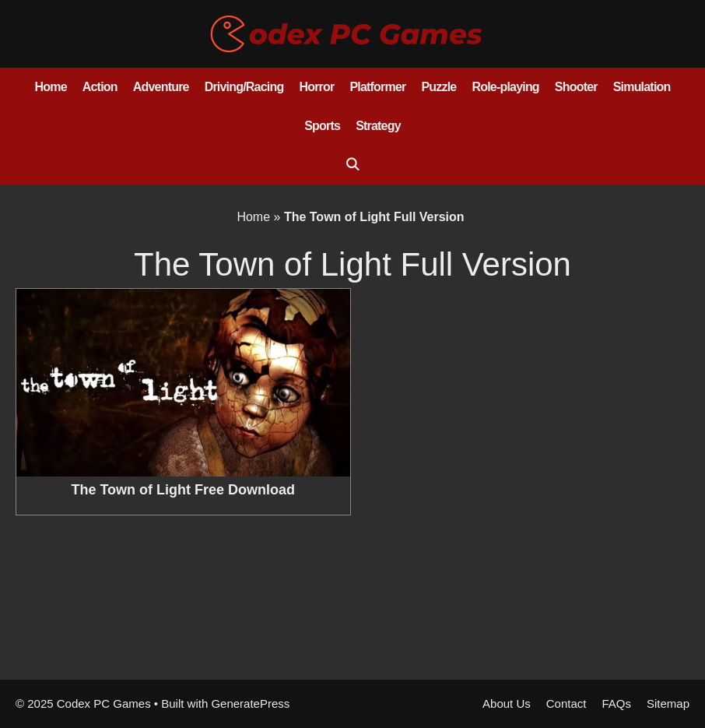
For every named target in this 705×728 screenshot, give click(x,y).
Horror (316, 87)
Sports (322, 126)
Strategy (378, 126)
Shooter (576, 87)
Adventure (161, 87)
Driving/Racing (244, 87)
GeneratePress (250, 703)
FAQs (616, 703)
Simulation (642, 87)
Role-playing (505, 87)
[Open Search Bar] (353, 165)
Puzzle (438, 87)
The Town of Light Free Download (183, 490)
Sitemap (668, 703)
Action (100, 87)
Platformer (377, 87)
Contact (566, 703)
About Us (507, 703)
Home (51, 87)
